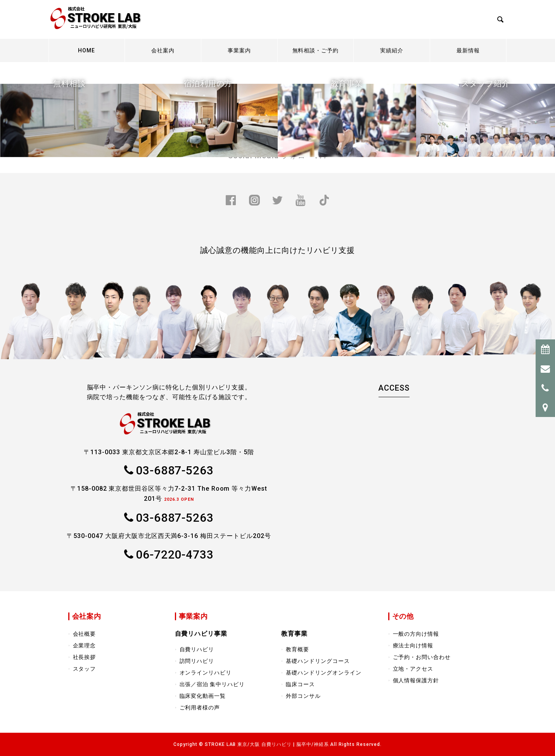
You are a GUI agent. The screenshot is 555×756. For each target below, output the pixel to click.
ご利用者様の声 (200, 708)
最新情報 (468, 50)
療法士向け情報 (413, 645)
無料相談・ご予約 (316, 50)
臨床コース (300, 684)
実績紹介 (392, 50)
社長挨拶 (85, 657)
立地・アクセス (413, 669)
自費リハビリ (197, 649)
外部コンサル (303, 696)
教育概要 (297, 649)
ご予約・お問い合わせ (422, 657)
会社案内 (163, 50)
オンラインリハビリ (206, 673)
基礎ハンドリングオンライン (323, 673)
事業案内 (239, 50)
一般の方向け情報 (416, 634)
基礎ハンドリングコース (318, 661)
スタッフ (85, 669)
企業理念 (85, 645)
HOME (86, 50)
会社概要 (85, 634)
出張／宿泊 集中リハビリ (212, 684)
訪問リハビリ (197, 661)
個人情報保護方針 (416, 680)
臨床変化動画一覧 (203, 696)
